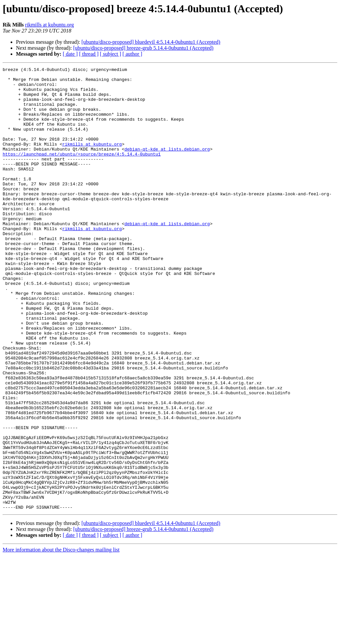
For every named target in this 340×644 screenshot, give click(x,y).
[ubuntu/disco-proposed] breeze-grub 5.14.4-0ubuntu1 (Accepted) (143, 48)
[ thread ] (89, 54)
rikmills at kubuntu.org (50, 25)
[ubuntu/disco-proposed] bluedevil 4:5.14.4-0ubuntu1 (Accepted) (151, 42)
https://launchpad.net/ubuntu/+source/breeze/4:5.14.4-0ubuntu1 (82, 172)
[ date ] (70, 54)
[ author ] (132, 54)
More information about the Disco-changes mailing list (61, 638)
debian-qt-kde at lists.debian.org (167, 166)
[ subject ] (111, 54)
